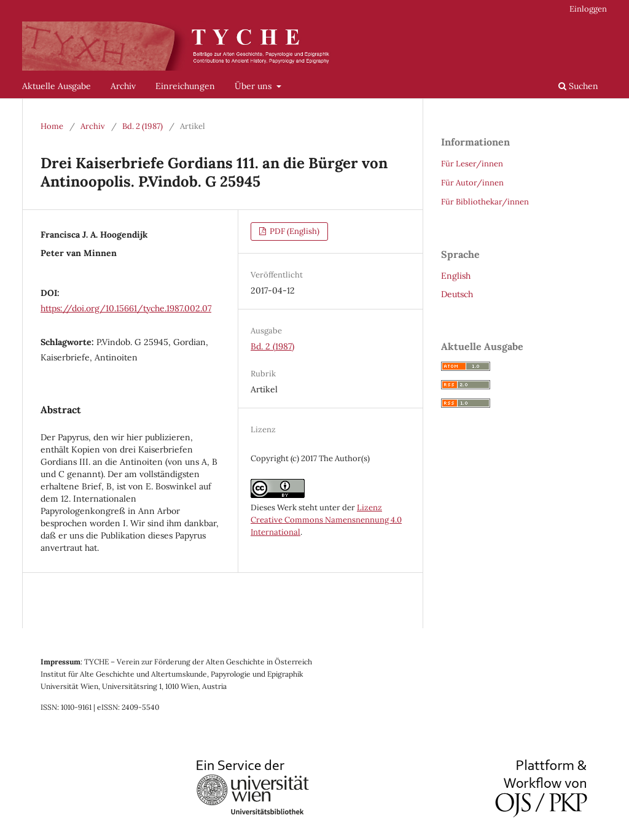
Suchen (578, 86)
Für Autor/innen (472, 183)
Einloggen (588, 9)
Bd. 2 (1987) (143, 126)
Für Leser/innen (472, 164)
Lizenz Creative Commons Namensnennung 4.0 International (326, 520)
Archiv (123, 86)
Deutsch (457, 294)
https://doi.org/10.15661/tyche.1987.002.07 (126, 308)
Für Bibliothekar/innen (485, 202)
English (456, 276)
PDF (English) (294, 231)
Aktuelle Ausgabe (57, 86)
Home (52, 126)
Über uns (254, 86)
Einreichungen (185, 86)
